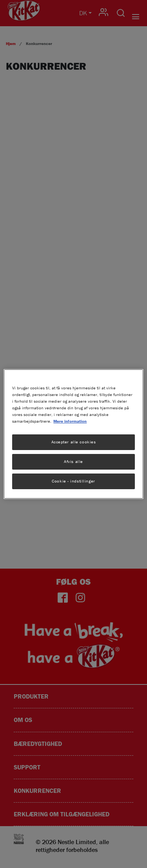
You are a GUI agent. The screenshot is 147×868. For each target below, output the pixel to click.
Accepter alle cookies (74, 442)
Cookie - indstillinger (73, 481)
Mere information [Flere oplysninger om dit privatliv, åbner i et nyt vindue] (70, 421)
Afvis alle (73, 461)
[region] (73, 434)
